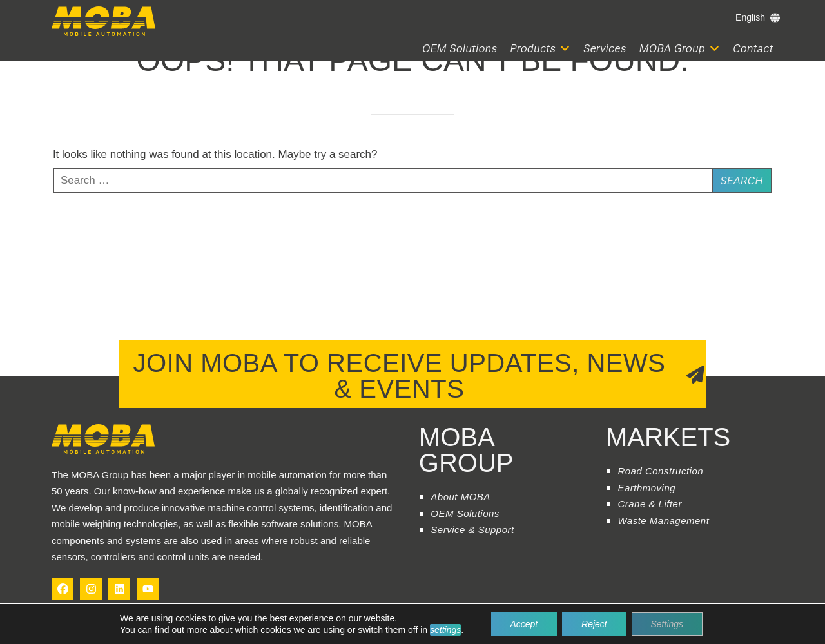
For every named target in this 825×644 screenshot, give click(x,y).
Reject (594, 624)
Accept (524, 624)
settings (445, 630)
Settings (667, 624)
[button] (541, 49)
